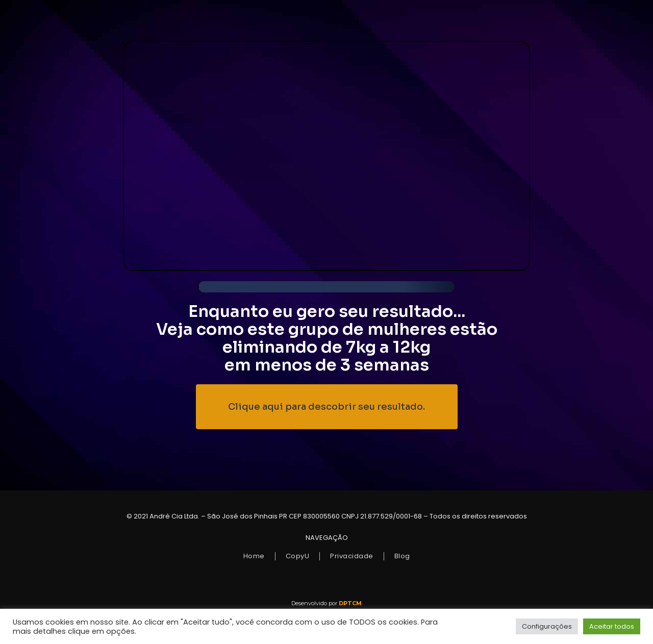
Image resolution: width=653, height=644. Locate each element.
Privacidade (352, 556)
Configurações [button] (547, 626)
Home (254, 556)
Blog (402, 556)
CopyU (298, 556)
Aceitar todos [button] (612, 626)
